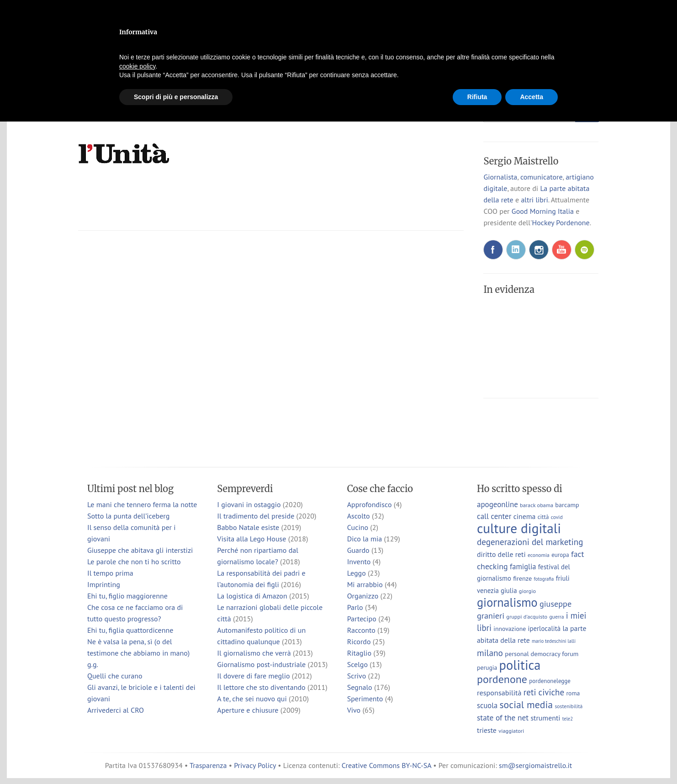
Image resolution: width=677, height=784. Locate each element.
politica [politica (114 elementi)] (520, 665)
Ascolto (359, 516)
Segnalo (360, 687)
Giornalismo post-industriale (261, 664)
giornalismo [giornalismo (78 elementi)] (507, 602)
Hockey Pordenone (561, 222)
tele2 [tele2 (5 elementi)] (568, 719)
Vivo (354, 710)
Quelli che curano (115, 676)
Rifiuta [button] (477, 97)
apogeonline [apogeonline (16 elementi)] (497, 504)
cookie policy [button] (137, 66)
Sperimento (365, 699)
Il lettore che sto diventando (261, 687)
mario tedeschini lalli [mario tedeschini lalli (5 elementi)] (554, 641)
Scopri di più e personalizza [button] (176, 97)
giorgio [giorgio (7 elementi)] (527, 591)
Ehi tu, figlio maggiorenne (127, 596)
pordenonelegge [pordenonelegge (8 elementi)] (550, 681)
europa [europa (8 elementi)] (560, 555)
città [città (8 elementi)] (543, 517)
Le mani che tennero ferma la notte (142, 504)
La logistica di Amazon (252, 596)
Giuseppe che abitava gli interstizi (140, 550)
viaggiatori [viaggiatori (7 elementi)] (511, 731)
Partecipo (362, 619)
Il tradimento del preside (256, 516)
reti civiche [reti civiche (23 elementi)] (544, 692)
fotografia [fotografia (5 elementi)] (544, 579)
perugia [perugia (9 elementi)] (487, 667)
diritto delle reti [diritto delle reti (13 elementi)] (501, 554)
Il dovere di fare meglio (253, 676)
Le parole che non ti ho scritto (134, 562)
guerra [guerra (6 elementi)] (556, 617)
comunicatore (542, 177)
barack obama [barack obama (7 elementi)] (537, 505)
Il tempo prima (110, 573)
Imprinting (104, 584)
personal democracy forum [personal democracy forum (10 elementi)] (542, 654)
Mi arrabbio (365, 584)
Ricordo (359, 641)
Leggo (357, 573)
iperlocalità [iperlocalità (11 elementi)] (545, 628)
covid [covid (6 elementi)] (557, 517)
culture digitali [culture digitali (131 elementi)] (519, 528)
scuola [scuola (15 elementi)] (487, 705)
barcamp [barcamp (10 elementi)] (567, 505)
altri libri (534, 200)
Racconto (361, 630)
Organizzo (363, 596)
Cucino (358, 527)
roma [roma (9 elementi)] (573, 693)
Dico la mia (365, 539)
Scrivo (357, 676)
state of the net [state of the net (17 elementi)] (503, 718)
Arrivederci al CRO (116, 710)
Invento (359, 562)
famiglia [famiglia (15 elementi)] (523, 567)
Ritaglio (359, 653)
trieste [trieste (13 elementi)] (487, 730)
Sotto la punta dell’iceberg (128, 516)
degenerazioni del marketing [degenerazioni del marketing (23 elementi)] (530, 542)
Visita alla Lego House (251, 539)
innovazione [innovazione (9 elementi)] (510, 629)
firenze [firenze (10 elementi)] (522, 578)
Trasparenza (208, 765)
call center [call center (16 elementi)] (494, 516)
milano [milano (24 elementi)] (490, 653)
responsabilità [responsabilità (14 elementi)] (499, 692)
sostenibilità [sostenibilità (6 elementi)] (569, 706)
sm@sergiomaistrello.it (535, 765)
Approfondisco (370, 504)
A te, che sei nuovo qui (252, 699)
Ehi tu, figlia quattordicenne (130, 630)
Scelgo (357, 664)
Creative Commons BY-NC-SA (386, 765)
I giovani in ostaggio (249, 504)
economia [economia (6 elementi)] (539, 555)
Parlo (355, 607)
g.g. (93, 664)
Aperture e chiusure (248, 710)
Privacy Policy (255, 765)
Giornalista (500, 177)
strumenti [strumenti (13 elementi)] (545, 718)
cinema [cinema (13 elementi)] (525, 516)
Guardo (358, 550)
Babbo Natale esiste (248, 527)
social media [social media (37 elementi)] (526, 705)
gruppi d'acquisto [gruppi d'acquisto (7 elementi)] (527, 616)
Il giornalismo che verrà (254, 653)
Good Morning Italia (543, 211)
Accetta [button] (532, 97)
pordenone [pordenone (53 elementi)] (502, 679)
